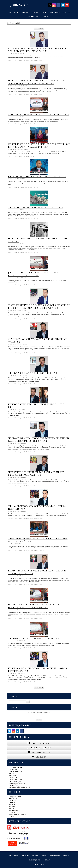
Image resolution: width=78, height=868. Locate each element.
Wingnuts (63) (13, 775)
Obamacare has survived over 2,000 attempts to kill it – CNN (39, 115)
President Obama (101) (16, 779)
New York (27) (13, 785)
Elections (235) (13, 769)
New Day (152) (14, 799)
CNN (24, 60)
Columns (35, 12)
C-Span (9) (12, 812)
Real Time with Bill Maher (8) (18, 814)
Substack (25, 12)
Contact (47, 16)
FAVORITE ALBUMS (40, 747)
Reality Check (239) (15, 797)
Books (16, 12)
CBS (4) (11, 816)
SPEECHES (40, 757)
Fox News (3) (13, 806)
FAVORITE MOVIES (40, 743)
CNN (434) (12, 803)
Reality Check (55, 12)
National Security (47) (15, 781)
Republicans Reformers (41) (17, 783)
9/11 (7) (11, 773)
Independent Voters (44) (16, 767)
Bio (10, 12)
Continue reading (47, 92)
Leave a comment (39, 60)
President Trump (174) (16, 777)
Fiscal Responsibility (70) (16, 771)
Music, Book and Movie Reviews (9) (20, 787)
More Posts (39, 29)
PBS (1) (11, 808)
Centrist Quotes (34, 16)
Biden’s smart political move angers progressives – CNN (37, 176)
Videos (44, 12)
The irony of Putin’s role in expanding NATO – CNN (33, 639)
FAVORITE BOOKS (40, 752)
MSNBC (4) (13, 805)
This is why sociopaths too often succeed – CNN (32, 373)
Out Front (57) (13, 801)
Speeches (66, 12)
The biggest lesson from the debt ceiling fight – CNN (36, 208)
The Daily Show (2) (15, 810)
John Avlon (19, 5)
